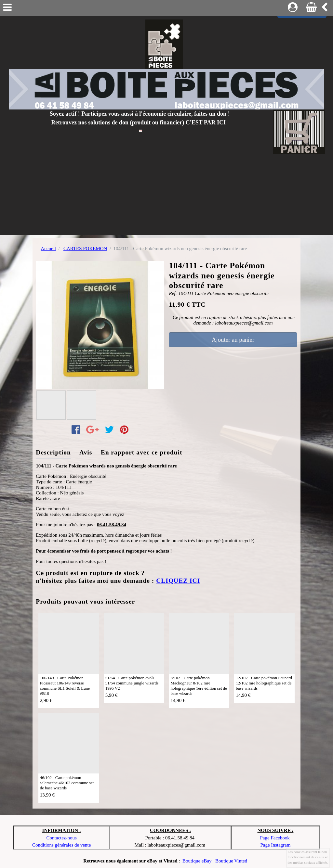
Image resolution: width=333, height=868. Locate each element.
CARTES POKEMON (85, 249)
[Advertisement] (166, 200)
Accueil (48, 249)
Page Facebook (275, 838)
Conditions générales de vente (61, 845)
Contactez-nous (62, 838)
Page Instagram (276, 845)
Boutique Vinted (231, 861)
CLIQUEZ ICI (178, 581)
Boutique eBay (197, 861)
